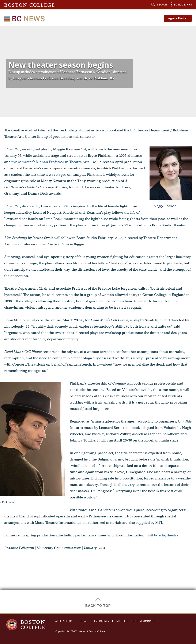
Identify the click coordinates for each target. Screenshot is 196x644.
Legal (83, 621)
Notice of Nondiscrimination (137, 621)
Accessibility (64, 621)
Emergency (102, 621)
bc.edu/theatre (166, 535)
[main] (98, 319)
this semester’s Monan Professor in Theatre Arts (50, 162)
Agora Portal (178, 18)
